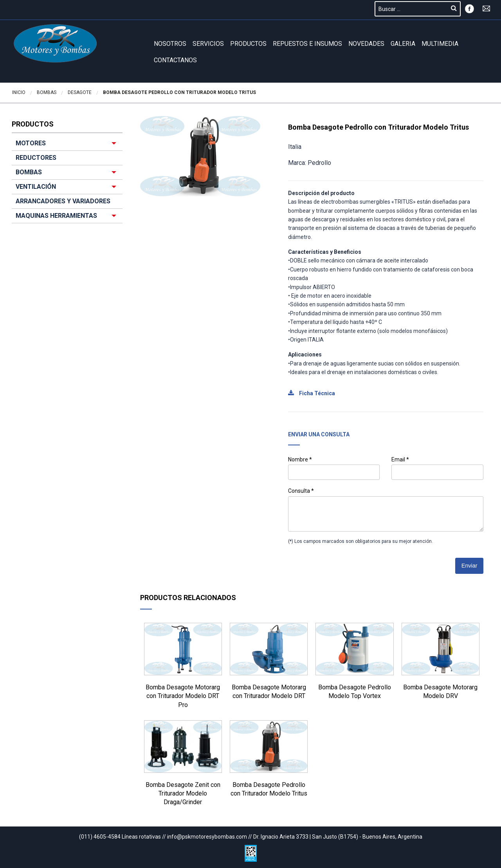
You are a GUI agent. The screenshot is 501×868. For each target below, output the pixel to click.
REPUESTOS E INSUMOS (307, 44)
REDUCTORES (36, 158)
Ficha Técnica (312, 393)
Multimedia (440, 44)
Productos (248, 44)
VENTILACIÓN (36, 187)
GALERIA (403, 44)
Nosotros (170, 44)
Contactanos (175, 60)
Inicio (19, 92)
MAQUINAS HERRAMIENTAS (56, 216)
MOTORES (31, 143)
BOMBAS (29, 172)
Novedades (366, 44)
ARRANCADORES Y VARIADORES (63, 201)
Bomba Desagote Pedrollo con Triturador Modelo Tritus (179, 92)
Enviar (469, 566)
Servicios (208, 44)
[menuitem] (67, 180)
